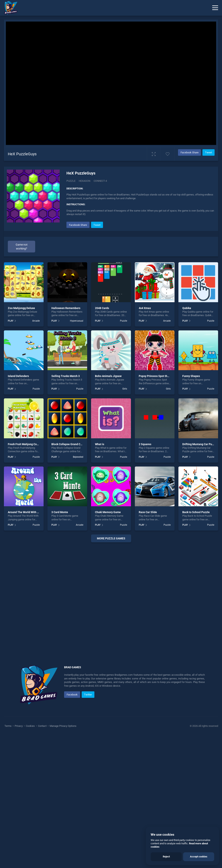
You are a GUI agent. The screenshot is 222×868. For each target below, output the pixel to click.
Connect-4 (100, 181)
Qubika (187, 308)
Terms (8, 726)
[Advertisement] (111, 599)
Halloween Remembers (66, 308)
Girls (125, 389)
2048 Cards (102, 308)
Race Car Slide (148, 512)
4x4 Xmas (145, 308)
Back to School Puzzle (196, 512)
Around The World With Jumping (28, 512)
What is (100, 444)
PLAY (11, 321)
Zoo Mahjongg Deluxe (21, 308)
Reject (166, 857)
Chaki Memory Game (108, 512)
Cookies (30, 726)
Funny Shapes (191, 376)
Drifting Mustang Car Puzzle (200, 444)
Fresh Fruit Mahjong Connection (28, 444)
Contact (42, 726)
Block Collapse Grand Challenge (71, 444)
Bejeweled (78, 457)
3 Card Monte (60, 512)
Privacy (19, 726)
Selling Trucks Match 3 (66, 376)
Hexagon (85, 181)
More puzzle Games (111, 538)
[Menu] (215, 8)
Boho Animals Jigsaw (108, 376)
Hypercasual (77, 321)
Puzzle (71, 181)
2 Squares (145, 444)
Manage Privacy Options (63, 726)
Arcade (36, 321)
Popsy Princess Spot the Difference (161, 376)
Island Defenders (18, 376)
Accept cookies (199, 857)
